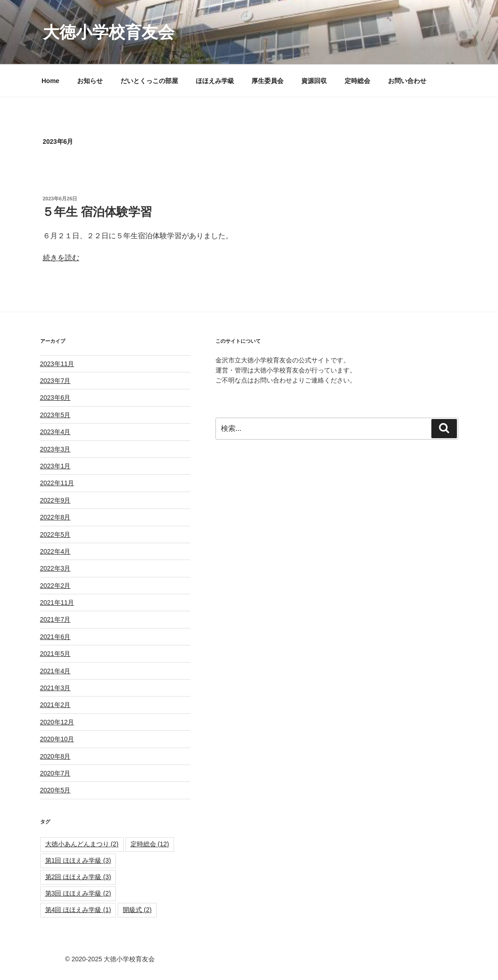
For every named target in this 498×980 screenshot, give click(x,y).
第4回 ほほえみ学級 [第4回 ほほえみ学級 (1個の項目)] (78, 910)
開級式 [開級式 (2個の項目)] (137, 910)
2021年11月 (57, 603)
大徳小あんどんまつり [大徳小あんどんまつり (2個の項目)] (82, 844)
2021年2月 (55, 705)
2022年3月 (55, 568)
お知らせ (90, 81)
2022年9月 (55, 500)
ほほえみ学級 (215, 81)
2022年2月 (55, 586)
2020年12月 (57, 722)
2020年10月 (57, 739)
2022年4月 (55, 551)
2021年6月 (55, 637)
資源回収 (314, 81)
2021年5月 (55, 654)
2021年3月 (55, 688)
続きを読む (61, 258)
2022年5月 (55, 535)
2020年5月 (55, 790)
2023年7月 (55, 381)
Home (50, 81)
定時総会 (357, 81)
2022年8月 (55, 517)
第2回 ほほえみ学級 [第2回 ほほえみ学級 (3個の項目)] (78, 877)
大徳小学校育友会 (109, 32)
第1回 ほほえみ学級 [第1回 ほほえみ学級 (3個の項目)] (78, 860)
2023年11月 (57, 364)
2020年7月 (55, 773)
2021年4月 (55, 671)
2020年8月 (55, 756)
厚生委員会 (267, 81)
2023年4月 (55, 432)
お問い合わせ (407, 81)
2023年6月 (55, 398)
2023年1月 (55, 466)
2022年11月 (57, 483)
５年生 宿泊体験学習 (97, 212)
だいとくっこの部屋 (149, 81)
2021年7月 (55, 619)
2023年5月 (55, 415)
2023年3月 (55, 449)
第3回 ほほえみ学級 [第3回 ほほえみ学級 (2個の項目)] (78, 893)
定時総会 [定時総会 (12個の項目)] (150, 844)
